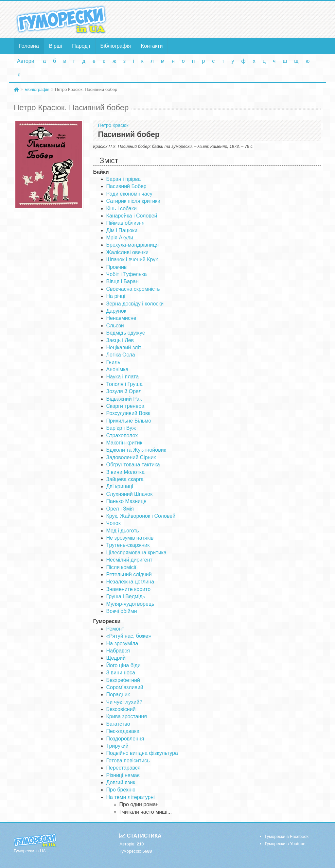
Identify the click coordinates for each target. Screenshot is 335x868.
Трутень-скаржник (128, 545)
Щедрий (116, 658)
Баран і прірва (124, 179)
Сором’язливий (125, 687)
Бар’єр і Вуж (121, 428)
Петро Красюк (113, 125)
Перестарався (123, 768)
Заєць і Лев (120, 340)
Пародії (81, 46)
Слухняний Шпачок (130, 494)
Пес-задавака (123, 731)
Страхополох (122, 435)
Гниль (113, 362)
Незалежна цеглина (130, 582)
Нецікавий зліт (124, 347)
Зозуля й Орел (124, 391)
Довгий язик (121, 782)
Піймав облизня (125, 223)
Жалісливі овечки (127, 252)
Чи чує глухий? (124, 702)
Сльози (115, 326)
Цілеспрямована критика (136, 553)
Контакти (152, 46)
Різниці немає (123, 775)
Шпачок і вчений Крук (132, 260)
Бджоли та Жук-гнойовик (136, 450)
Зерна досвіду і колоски (135, 304)
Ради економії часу (129, 194)
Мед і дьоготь (123, 531)
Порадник (118, 694)
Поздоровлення (125, 739)
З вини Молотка (125, 472)
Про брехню (121, 790)
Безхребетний (123, 680)
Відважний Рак (124, 399)
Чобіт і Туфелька (127, 274)
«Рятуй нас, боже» (129, 636)
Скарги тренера (125, 406)
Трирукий (117, 746)
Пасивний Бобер (126, 186)
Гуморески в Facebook (287, 836)
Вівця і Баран (123, 281)
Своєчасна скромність (133, 289)
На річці (116, 296)
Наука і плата (123, 377)
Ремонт (115, 629)
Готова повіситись (128, 761)
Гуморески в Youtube (285, 844)
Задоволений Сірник (131, 457)
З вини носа (121, 673)
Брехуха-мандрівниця (133, 245)
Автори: (26, 61)
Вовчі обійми (122, 611)
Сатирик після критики (133, 201)
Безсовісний (121, 709)
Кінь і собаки (122, 208)
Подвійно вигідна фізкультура (142, 753)
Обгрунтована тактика (133, 465)
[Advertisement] (220, 19)
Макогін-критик (124, 443)
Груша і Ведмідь (126, 596)
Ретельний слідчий (129, 574)
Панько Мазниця (126, 501)
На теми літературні (131, 797)
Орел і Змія (120, 509)
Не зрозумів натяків (130, 538)
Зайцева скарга (125, 479)
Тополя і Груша (124, 384)
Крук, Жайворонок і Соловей (141, 516)
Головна (29, 46)
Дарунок (116, 311)
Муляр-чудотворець (130, 604)
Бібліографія (116, 46)
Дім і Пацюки (122, 230)
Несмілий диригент (129, 560)
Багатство (118, 724)
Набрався (118, 651)
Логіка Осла (121, 355)
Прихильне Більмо (129, 421)
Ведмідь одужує (126, 333)
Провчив (117, 267)
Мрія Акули (120, 238)
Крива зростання (127, 716)
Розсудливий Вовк (128, 413)
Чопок (114, 523)
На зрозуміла (122, 643)
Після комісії (121, 567)
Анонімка (117, 369)
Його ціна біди (123, 665)
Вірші (56, 46)
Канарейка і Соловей (132, 216)
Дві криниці (120, 486)
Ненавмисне (121, 318)
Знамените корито (129, 589)
